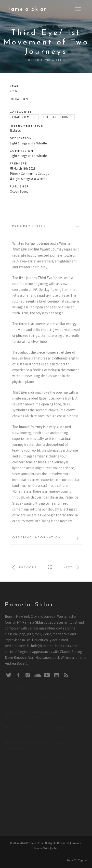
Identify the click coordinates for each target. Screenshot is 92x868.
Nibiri (55, 848)
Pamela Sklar (27, 9)
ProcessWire (42, 848)
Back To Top (77, 860)
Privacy (76, 843)
